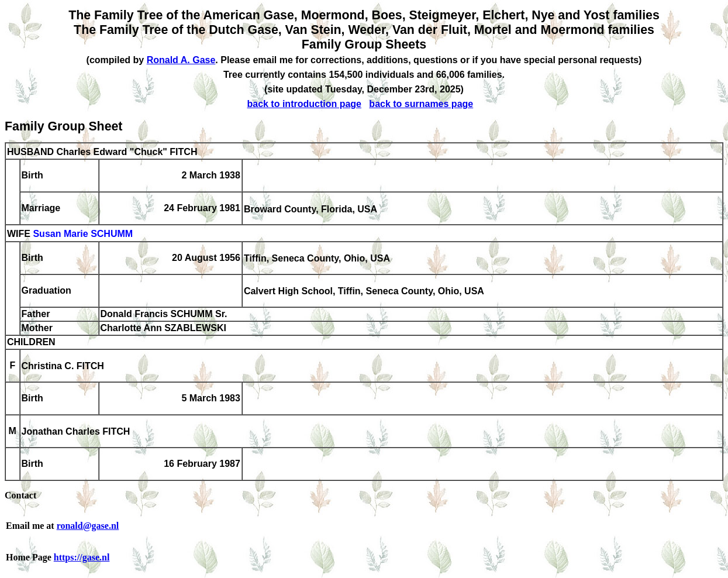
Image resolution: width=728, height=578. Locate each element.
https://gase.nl (82, 557)
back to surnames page (421, 104)
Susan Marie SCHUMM (83, 234)
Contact (20, 495)
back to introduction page (304, 104)
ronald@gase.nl (88, 526)
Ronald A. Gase (181, 60)
